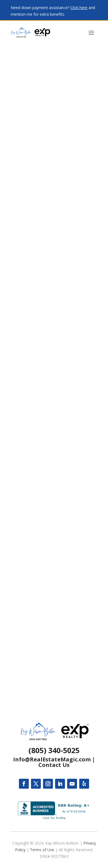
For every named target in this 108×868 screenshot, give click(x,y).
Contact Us (54, 765)
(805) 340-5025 (54, 750)
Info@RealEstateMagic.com (52, 759)
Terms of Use (42, 850)
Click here (79, 8)
